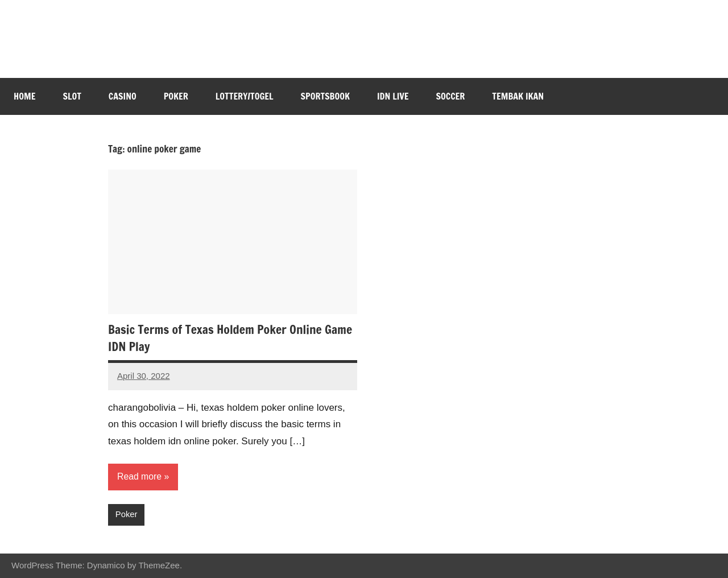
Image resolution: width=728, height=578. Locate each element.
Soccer (451, 96)
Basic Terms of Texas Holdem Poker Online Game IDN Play (233, 338)
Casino (123, 96)
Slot (72, 96)
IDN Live (393, 96)
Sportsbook (325, 96)
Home (24, 96)
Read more (140, 476)
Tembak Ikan (518, 96)
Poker (176, 96)
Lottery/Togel (245, 96)
